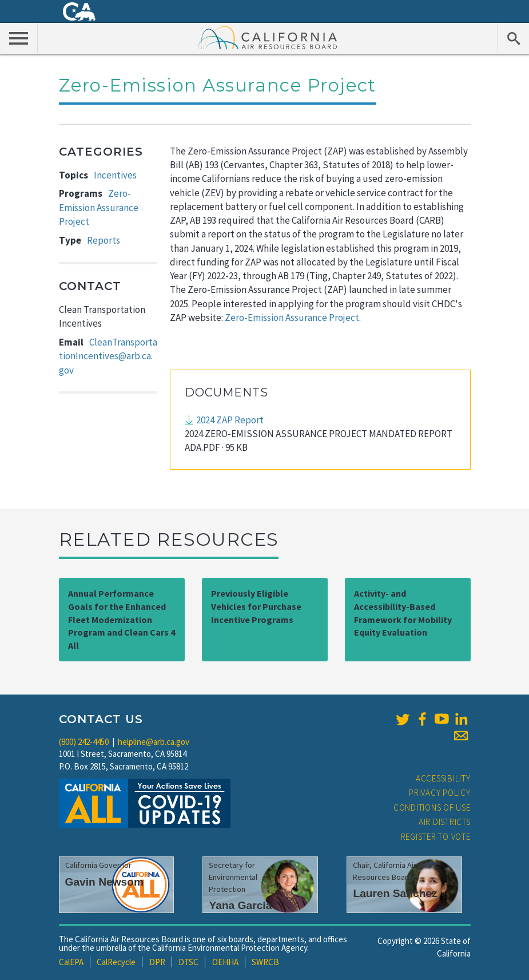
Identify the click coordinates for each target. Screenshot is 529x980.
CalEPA (71, 962)
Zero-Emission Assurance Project (99, 207)
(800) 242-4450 (84, 742)
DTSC (188, 962)
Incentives (115, 175)
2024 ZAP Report (230, 420)
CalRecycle (116, 962)
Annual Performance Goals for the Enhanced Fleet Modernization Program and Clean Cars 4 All (122, 619)
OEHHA (225, 962)
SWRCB (265, 962)
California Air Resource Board (268, 37)
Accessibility (443, 778)
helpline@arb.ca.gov (154, 742)
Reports (104, 240)
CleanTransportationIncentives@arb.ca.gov (108, 356)
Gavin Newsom (105, 882)
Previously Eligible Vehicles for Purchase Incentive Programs (256, 606)
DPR (157, 962)
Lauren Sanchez (395, 893)
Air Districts (445, 822)
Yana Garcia (240, 905)
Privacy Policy (440, 793)
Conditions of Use (432, 808)
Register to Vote (436, 837)
